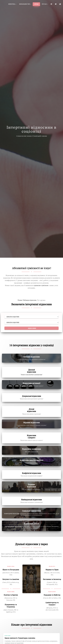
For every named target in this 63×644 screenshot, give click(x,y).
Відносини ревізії (32, 524)
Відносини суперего (32, 437)
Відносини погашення (32, 449)
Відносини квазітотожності (31, 460)
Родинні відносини (32, 486)
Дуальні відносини (32, 371)
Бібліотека (12, 4)
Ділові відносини (32, 410)
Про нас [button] (45, 4)
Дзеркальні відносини (32, 396)
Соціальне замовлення (32, 511)
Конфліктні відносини (32, 473)
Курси (36, 4)
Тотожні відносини (32, 357)
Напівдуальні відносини (31, 500)
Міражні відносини (32, 423)
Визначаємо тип (25, 4)
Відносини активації (32, 383)
